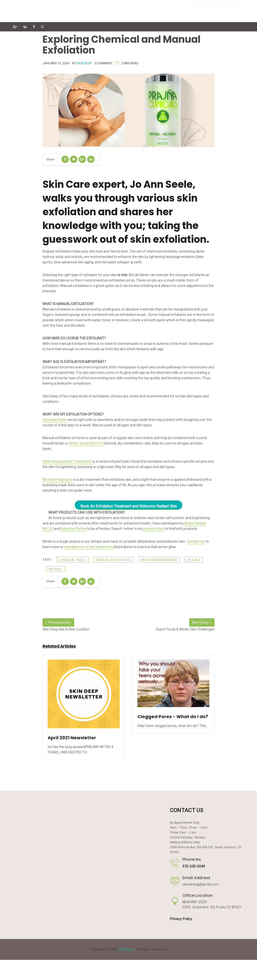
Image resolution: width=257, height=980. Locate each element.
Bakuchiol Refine (73, 529)
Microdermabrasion (58, 480)
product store (154, 529)
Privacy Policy (181, 919)
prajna (194, 560)
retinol (56, 569)
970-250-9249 (194, 866)
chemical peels (73, 560)
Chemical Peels (54, 420)
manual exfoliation (114, 560)
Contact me (196, 541)
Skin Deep (84, 63)
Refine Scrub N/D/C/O (86, 443)
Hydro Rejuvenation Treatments (68, 461)
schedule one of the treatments (89, 547)
